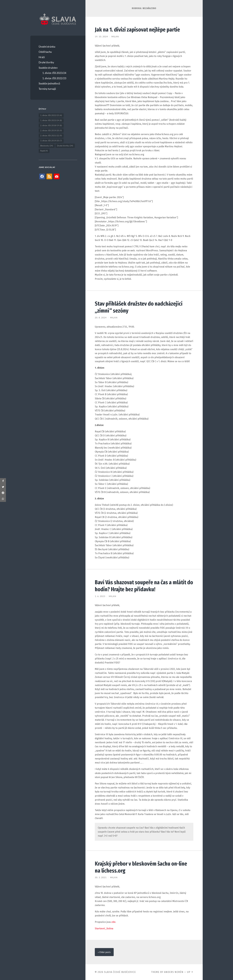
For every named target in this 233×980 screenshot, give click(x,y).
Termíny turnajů (47, 89)
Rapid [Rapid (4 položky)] (44, 151)
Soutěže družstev (48, 68)
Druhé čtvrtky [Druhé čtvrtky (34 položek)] (65, 146)
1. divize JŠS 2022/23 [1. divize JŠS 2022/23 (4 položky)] (51, 115)
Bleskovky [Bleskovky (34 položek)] (47, 146)
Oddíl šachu (45, 52)
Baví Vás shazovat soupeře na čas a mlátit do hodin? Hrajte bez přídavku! (141, 586)
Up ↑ (190, 972)
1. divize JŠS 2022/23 (54, 78)
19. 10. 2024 (101, 37)
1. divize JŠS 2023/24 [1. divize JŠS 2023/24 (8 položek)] (51, 120)
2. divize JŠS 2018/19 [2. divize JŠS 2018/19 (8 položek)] (51, 125)
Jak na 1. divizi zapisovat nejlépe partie (138, 30)
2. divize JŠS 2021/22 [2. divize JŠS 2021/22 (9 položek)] (51, 136)
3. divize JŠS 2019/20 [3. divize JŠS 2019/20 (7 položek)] (51, 141)
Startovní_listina (104, 929)
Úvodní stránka (47, 47)
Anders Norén (174, 972)
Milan (115, 37)
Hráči (42, 57)
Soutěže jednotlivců (49, 83)
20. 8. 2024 (101, 318)
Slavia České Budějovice (120, 972)
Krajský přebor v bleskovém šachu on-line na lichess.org (142, 867)
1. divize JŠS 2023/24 (54, 73)
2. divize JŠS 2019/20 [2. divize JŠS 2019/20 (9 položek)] (51, 130)
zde (113, 922)
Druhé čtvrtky (46, 62)
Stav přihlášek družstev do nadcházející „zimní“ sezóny (139, 307)
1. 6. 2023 (100, 596)
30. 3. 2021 (101, 877)
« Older (104, 952)
